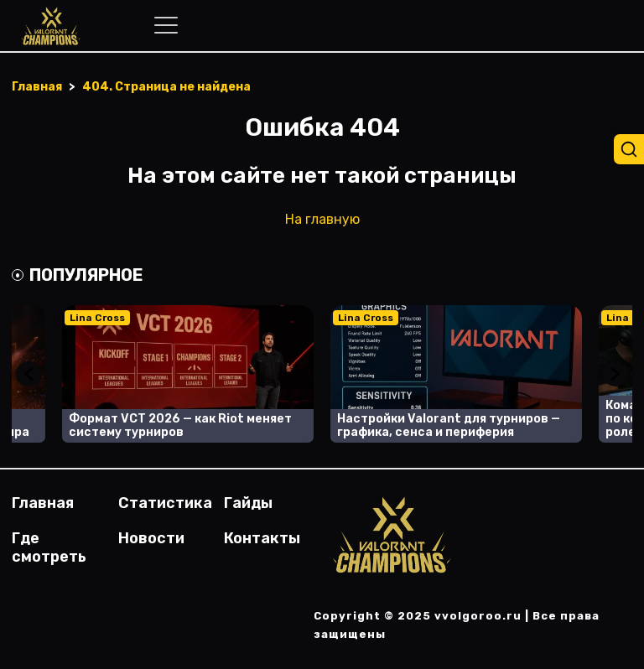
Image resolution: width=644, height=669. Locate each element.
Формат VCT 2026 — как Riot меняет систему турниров (180, 425)
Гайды (248, 503)
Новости (151, 538)
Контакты (262, 538)
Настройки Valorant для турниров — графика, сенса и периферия (449, 425)
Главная (43, 503)
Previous (29, 374)
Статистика (165, 503)
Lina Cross (97, 318)
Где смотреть (49, 547)
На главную (322, 219)
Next (615, 374)
